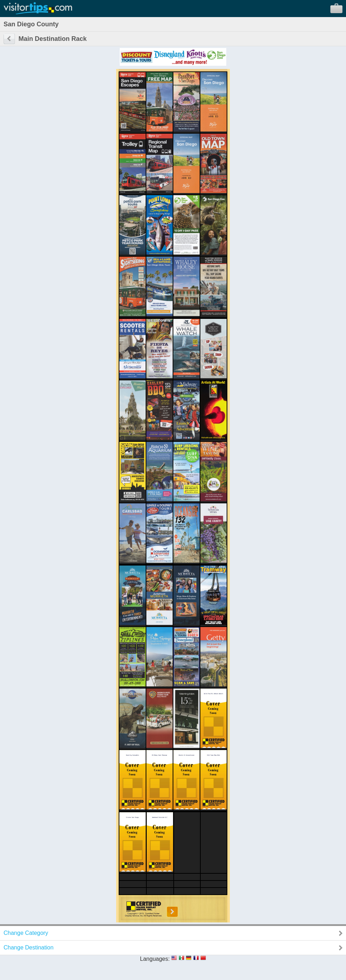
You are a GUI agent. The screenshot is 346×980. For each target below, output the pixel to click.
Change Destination (29, 947)
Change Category (26, 933)
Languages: (155, 959)
